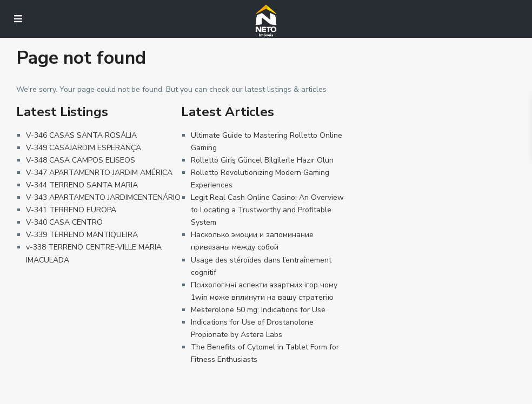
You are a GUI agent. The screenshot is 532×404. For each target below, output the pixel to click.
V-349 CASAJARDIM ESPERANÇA (84, 148)
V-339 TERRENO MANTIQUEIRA (82, 235)
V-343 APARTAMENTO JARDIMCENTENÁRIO (103, 197)
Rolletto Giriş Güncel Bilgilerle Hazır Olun (262, 160)
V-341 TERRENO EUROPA (71, 210)
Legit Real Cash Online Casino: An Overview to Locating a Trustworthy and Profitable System (267, 210)
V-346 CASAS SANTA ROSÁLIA (81, 135)
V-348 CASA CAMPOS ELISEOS (81, 160)
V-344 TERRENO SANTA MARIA (82, 185)
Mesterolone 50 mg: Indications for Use (258, 310)
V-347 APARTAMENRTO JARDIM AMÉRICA (99, 173)
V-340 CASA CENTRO (64, 222)
